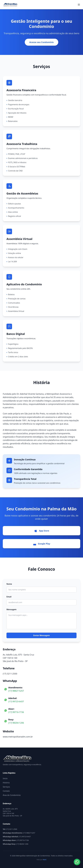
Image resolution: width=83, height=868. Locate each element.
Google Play (41, 544)
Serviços (6, 787)
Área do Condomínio (12, 795)
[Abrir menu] (79, 5)
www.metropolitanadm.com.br (18, 737)
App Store (41, 531)
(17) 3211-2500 (10, 674)
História (6, 783)
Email (9, 597)
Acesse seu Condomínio (42, 42)
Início (5, 778)
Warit (45, 860)
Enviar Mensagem (41, 635)
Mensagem (11, 609)
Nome (9, 584)
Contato (6, 791)
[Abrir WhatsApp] (77, 862)
